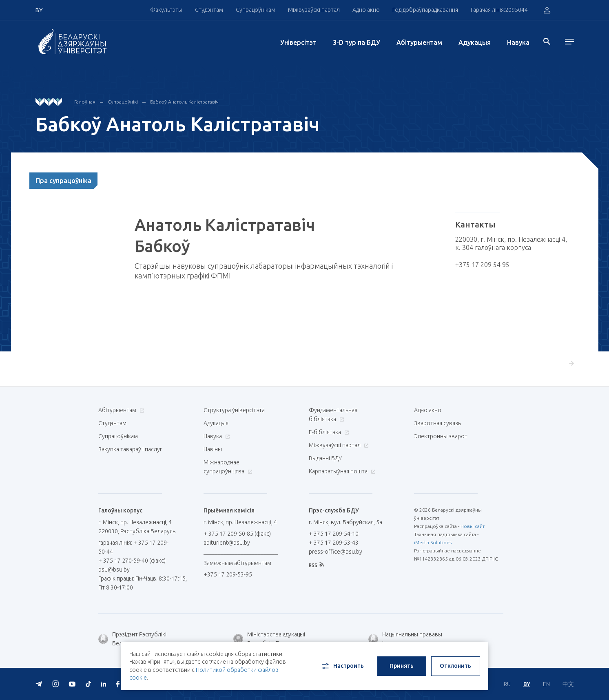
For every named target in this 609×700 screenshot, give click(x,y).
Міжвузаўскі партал (314, 10)
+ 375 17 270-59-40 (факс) (132, 561)
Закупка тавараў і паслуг (130, 449)
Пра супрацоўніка (63, 181)
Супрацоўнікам (256, 10)
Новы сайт (473, 526)
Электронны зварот (441, 436)
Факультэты (166, 10)
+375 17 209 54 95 (482, 265)
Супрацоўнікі (123, 102)
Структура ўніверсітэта (234, 410)
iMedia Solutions (433, 542)
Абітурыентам (419, 42)
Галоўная (85, 102)
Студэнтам (209, 10)
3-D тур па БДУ (357, 42)
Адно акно (366, 10)
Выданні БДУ (325, 458)
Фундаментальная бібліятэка (333, 415)
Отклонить (455, 666)
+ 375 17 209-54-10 (334, 534)
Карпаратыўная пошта (341, 471)
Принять (402, 666)
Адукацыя (475, 42)
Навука (518, 42)
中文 (568, 684)
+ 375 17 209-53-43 (334, 543)
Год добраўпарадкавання (425, 10)
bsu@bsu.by (114, 570)
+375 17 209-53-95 (228, 574)
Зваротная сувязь (437, 423)
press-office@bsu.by (336, 552)
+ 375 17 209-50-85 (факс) (237, 534)
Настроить (342, 666)
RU (507, 684)
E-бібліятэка (328, 432)
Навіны (213, 449)
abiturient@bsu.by (227, 543)
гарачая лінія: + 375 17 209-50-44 (133, 547)
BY (527, 684)
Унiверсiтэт (298, 42)
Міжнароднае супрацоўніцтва (228, 467)
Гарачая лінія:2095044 (499, 10)
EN (546, 684)
